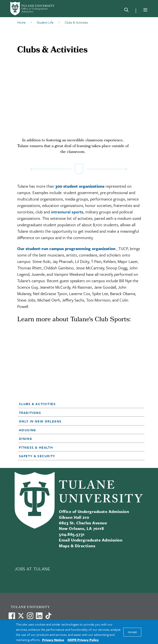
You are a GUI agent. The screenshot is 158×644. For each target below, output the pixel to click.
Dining (26, 439)
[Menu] (145, 10)
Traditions (30, 413)
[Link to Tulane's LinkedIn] (39, 616)
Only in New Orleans (40, 421)
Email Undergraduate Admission (91, 540)
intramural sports (67, 212)
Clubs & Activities (37, 404)
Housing (28, 430)
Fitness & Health (36, 447)
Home (21, 22)
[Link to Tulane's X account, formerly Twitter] (21, 616)
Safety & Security (37, 456)
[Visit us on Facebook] (12, 616)
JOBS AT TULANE (32, 569)
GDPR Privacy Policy (83, 640)
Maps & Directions (77, 546)
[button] (76, 404)
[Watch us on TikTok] (48, 616)
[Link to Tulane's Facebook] (30, 616)
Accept (132, 632)
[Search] (126, 11)
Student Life (45, 22)
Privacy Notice (53, 640)
